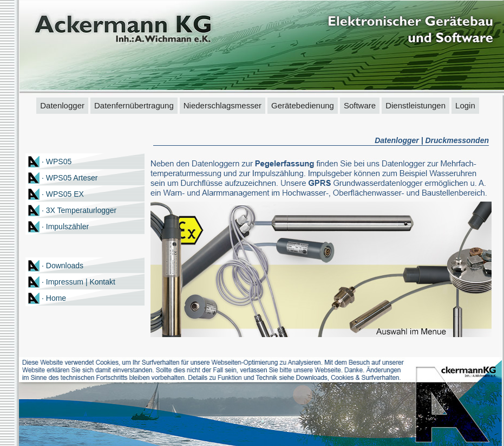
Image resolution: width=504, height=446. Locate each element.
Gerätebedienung (303, 105)
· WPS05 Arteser (70, 178)
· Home (54, 298)
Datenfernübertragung (134, 105)
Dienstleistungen (415, 105)
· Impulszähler (65, 227)
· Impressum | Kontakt (78, 282)
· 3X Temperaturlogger (79, 210)
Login (465, 105)
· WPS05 (57, 161)
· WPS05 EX (63, 194)
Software (360, 105)
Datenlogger (62, 105)
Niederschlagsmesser (222, 105)
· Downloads (63, 266)
